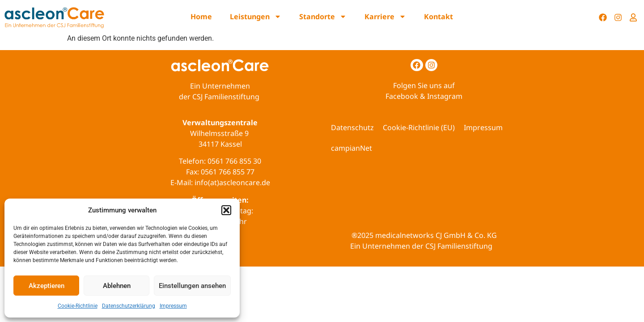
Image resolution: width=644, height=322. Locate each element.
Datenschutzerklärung (129, 306)
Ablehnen (117, 286)
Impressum (173, 306)
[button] (226, 210)
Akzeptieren (47, 286)
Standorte (323, 17)
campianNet (352, 148)
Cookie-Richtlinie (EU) (419, 127)
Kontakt (439, 17)
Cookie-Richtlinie (78, 306)
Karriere (385, 17)
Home (201, 17)
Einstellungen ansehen (192, 286)
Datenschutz (352, 127)
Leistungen (256, 17)
